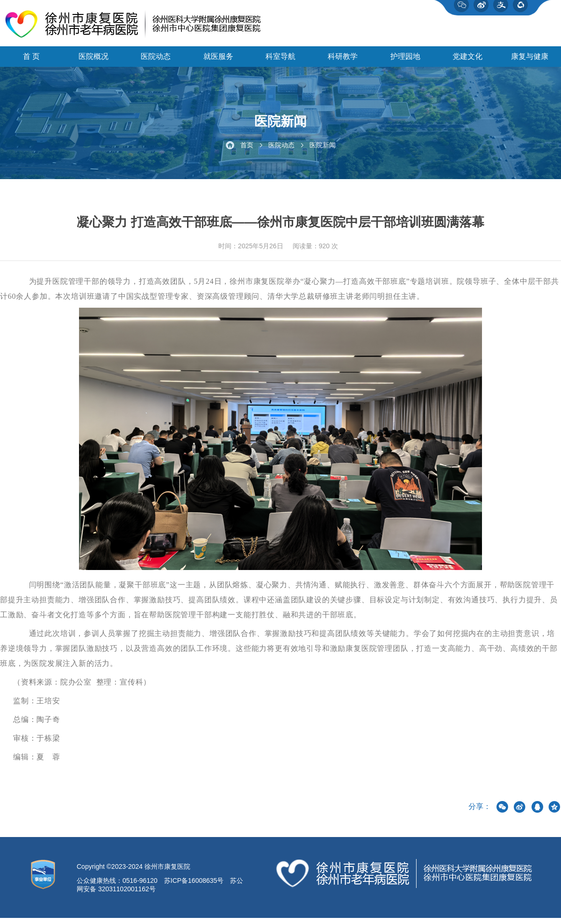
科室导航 (280, 61)
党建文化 (467, 61)
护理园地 (405, 61)
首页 (247, 151)
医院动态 (156, 61)
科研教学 (343, 61)
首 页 (31, 61)
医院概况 (93, 61)
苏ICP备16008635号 (194, 887)
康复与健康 (530, 61)
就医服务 (218, 61)
